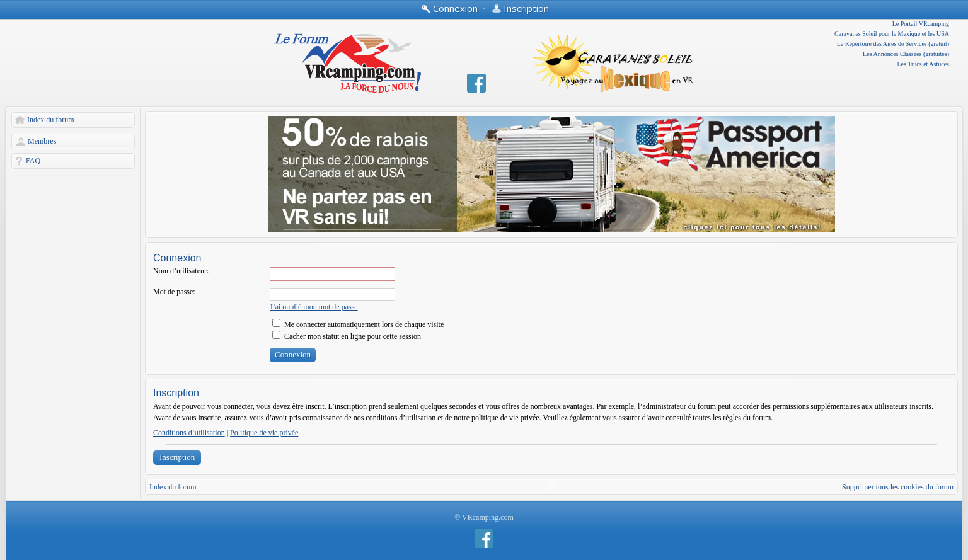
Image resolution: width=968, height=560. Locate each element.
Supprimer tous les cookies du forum (898, 487)
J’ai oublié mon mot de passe (314, 307)
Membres (42, 141)
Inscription (177, 457)
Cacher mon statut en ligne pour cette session (347, 336)
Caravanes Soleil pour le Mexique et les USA (892, 34)
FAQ (33, 161)
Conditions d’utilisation (189, 433)
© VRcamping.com (484, 517)
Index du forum (51, 120)
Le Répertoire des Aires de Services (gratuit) (893, 44)
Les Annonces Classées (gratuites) (906, 54)
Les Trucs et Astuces (924, 64)
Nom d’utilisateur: (181, 271)
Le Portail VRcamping (921, 24)
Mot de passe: (174, 292)
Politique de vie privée (264, 433)
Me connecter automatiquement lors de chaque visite (358, 324)
